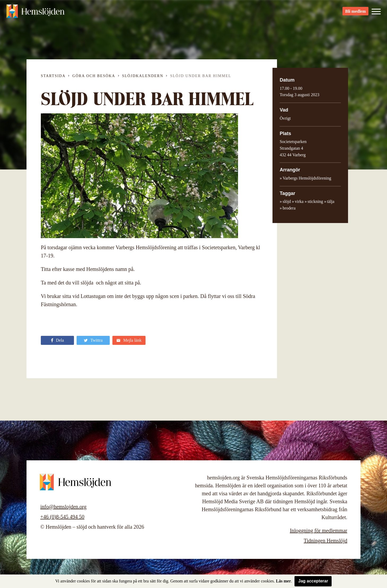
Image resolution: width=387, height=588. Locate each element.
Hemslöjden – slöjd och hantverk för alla (36, 13)
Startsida (53, 76)
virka (299, 201)
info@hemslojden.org (63, 507)
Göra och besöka (94, 76)
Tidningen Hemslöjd (326, 541)
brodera (289, 208)
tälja (331, 201)
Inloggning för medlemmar (318, 531)
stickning (315, 201)
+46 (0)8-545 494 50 (62, 517)
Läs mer (283, 581)
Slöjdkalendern (143, 76)
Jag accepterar (313, 581)
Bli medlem (355, 13)
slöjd (287, 201)
